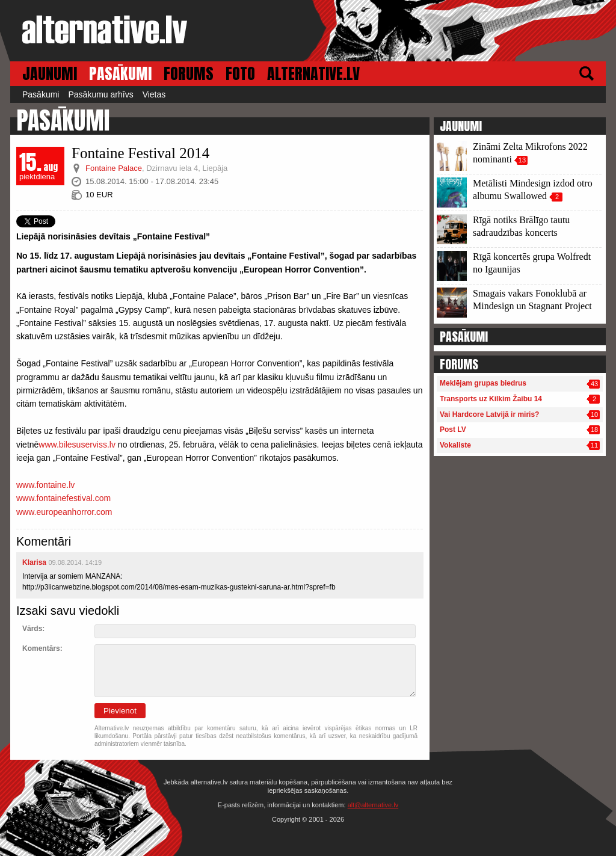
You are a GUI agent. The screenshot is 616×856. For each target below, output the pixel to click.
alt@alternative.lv (373, 805)
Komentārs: (42, 648)
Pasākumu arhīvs (100, 94)
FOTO (240, 74)
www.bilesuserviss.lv (77, 445)
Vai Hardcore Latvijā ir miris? (489, 414)
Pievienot (120, 711)
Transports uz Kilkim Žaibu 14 (491, 399)
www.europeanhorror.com (64, 512)
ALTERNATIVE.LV (313, 74)
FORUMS (189, 74)
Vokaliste (455, 445)
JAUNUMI (50, 74)
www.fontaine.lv (45, 485)
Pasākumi (41, 94)
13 (522, 160)
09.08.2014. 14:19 (75, 562)
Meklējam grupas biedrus (483, 383)
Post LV (453, 430)
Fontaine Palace (114, 168)
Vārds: (33, 629)
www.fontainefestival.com (63, 498)
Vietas (154, 94)
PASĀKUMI (120, 74)
